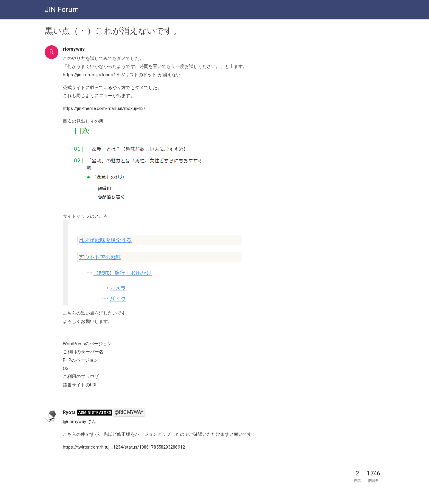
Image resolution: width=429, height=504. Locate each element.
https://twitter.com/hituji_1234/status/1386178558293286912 (124, 447)
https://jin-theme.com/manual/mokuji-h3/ (104, 108)
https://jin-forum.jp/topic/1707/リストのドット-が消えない (122, 75)
